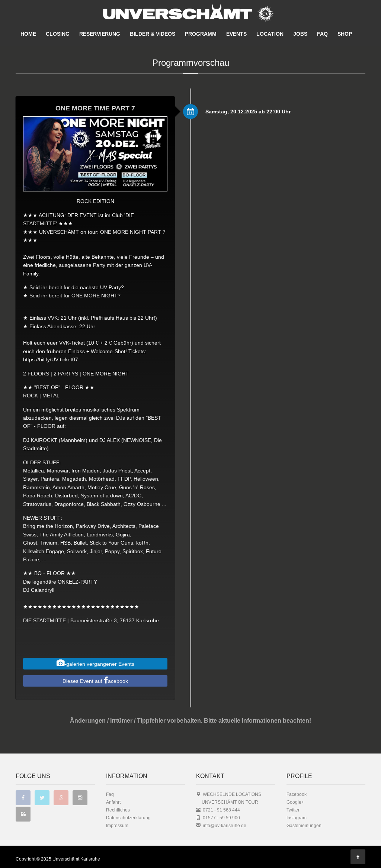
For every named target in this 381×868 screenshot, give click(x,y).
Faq (110, 794)
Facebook (297, 794)
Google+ (295, 802)
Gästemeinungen (304, 825)
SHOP (345, 34)
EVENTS (236, 34)
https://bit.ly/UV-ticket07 (47, 359)
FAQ (322, 34)
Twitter (293, 810)
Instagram (297, 818)
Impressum (117, 825)
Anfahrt (113, 802)
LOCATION (270, 34)
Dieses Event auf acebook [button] (91, 680)
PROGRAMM (201, 34)
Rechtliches (118, 810)
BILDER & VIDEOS (153, 34)
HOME (28, 34)
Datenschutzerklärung (128, 818)
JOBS (300, 34)
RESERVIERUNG (100, 34)
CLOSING (58, 34)
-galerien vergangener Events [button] (91, 663)
